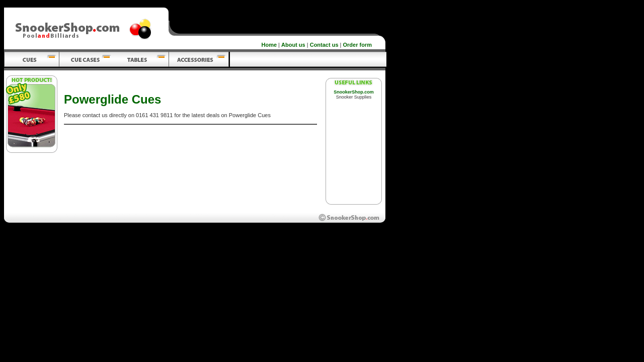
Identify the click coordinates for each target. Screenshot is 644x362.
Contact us (324, 45)
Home (269, 45)
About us (293, 45)
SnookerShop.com (354, 92)
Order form (357, 45)
